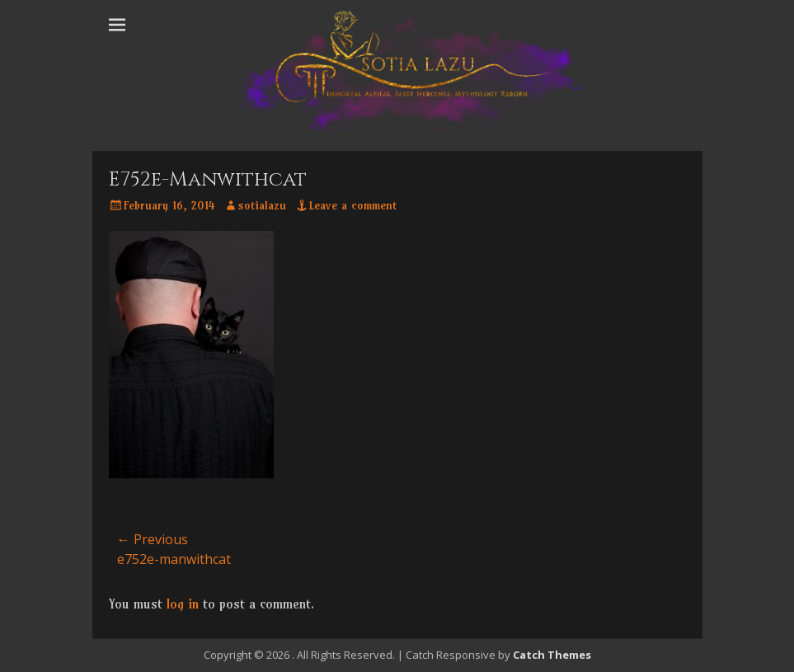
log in (183, 604)
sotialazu (262, 205)
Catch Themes (552, 655)
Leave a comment (353, 205)
